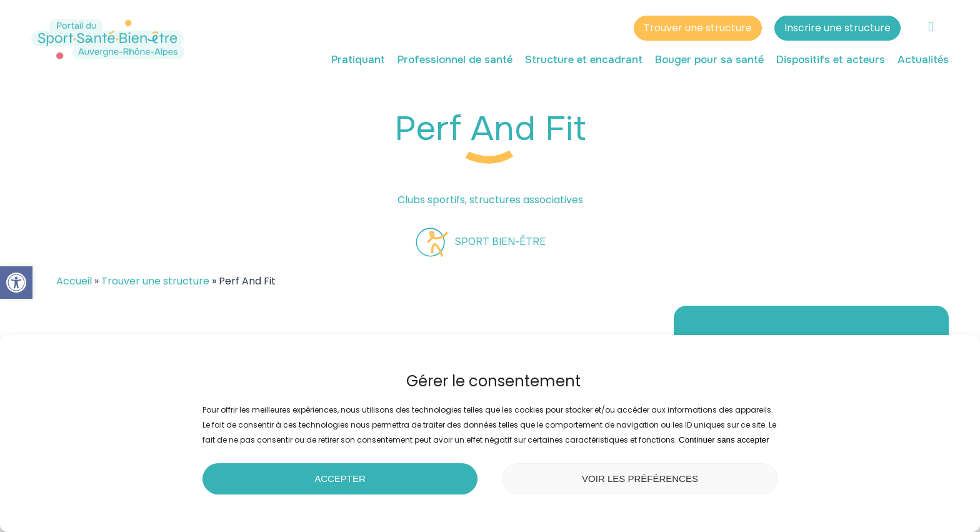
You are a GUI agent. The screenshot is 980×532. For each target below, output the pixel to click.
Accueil (74, 281)
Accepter (340, 479)
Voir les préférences (640, 479)
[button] (16, 283)
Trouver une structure (698, 30)
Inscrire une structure (837, 30)
